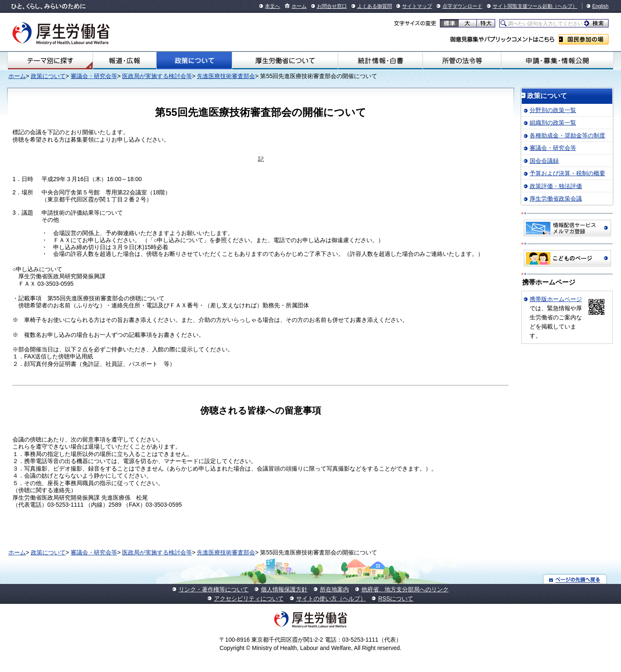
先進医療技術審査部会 (226, 76)
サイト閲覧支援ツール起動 (523, 6)
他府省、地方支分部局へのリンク (405, 589)
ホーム (299, 6)
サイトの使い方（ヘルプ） (331, 598)
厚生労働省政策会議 (556, 199)
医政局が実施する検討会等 (157, 76)
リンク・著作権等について (214, 589)
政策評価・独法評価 (556, 186)
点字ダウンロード (462, 6)
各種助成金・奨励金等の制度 (567, 135)
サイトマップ (417, 6)
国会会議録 (544, 161)
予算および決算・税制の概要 (567, 173)
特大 (486, 23)
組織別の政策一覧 (553, 123)
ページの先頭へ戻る (575, 579)
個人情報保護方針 (284, 589)
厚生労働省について (285, 61)
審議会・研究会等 (94, 76)
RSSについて (396, 598)
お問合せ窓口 (332, 6)
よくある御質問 (375, 6)
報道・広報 (125, 61)
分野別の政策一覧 (553, 110)
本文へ (272, 6)
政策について (194, 61)
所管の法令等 (462, 61)
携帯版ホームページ (556, 299)
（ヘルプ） (565, 6)
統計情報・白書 (380, 61)
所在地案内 (334, 589)
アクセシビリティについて (249, 598)
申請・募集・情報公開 (557, 61)
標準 (449, 23)
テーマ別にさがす (50, 61)
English (600, 6)
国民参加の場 (584, 39)
